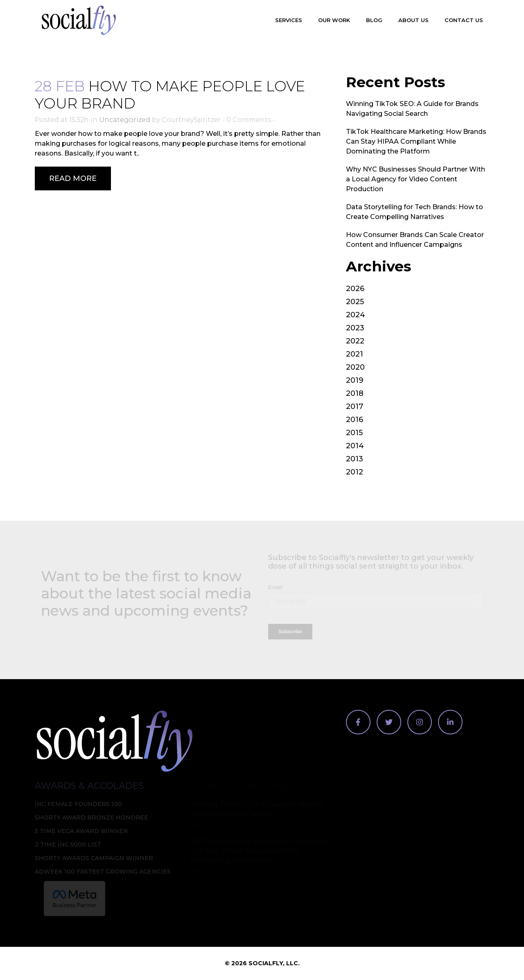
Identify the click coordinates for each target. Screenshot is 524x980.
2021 (355, 354)
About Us (413, 20)
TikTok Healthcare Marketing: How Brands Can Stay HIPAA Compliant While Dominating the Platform (416, 141)
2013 (355, 459)
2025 (355, 302)
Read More (73, 178)
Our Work (334, 20)
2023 (355, 328)
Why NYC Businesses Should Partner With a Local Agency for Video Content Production (416, 179)
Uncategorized (125, 120)
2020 (355, 367)
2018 (355, 393)
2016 (355, 420)
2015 (354, 433)
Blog (374, 20)
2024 (356, 315)
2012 (355, 472)
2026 (355, 289)
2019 (355, 380)
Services (289, 20)
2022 (355, 341)
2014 (355, 446)
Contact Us (464, 20)
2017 (355, 406)
